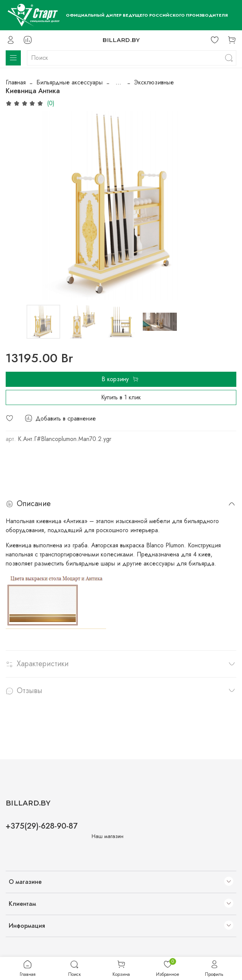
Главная (16, 82)
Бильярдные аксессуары (69, 82)
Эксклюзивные (154, 82)
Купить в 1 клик (121, 397)
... (118, 83)
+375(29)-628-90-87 (42, 826)
